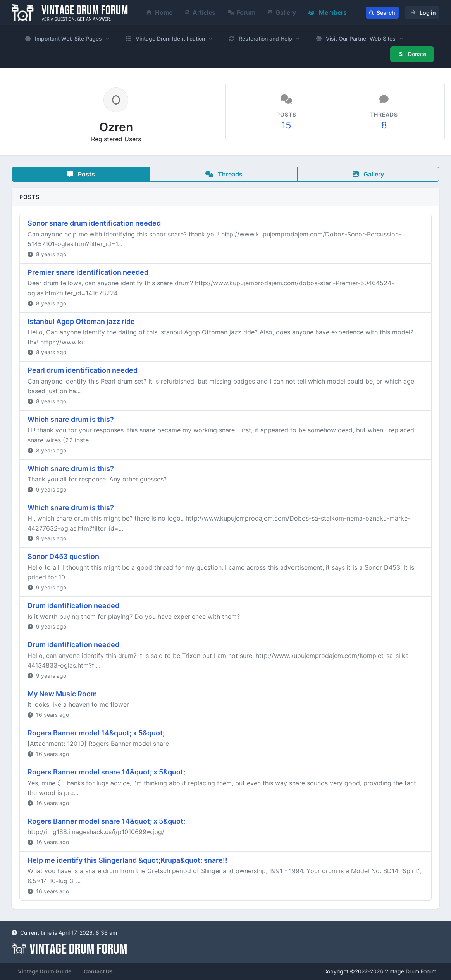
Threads (224, 174)
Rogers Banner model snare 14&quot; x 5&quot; (106, 772)
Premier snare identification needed (88, 272)
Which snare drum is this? (71, 419)
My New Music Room (62, 694)
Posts (81, 174)
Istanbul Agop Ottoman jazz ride (81, 321)
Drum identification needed (73, 606)
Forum (242, 12)
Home (159, 12)
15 (286, 125)
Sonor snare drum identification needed (94, 223)
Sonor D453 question (63, 556)
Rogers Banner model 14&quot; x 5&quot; (96, 733)
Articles (200, 12)
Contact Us (98, 971)
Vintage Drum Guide (45, 971)
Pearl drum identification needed (83, 370)
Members (328, 12)
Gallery (282, 12)
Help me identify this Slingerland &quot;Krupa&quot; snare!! (127, 860)
